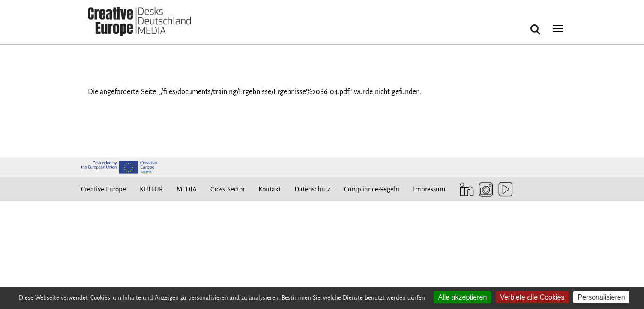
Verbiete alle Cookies (532, 297)
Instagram (484, 189)
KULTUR (151, 189)
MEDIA (187, 189)
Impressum (429, 189)
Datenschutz (312, 189)
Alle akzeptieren (462, 297)
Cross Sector (228, 189)
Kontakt (270, 189)
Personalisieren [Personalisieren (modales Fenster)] (601, 297)
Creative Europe (104, 189)
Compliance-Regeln (372, 189)
